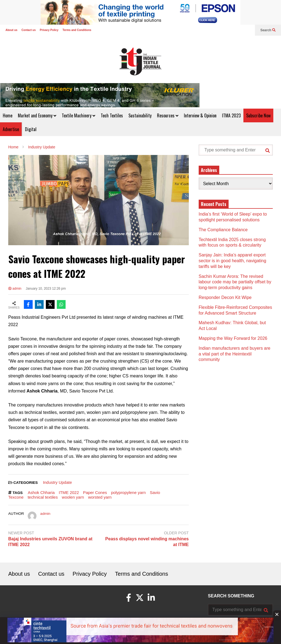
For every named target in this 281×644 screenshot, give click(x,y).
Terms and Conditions (77, 30)
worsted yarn (100, 497)
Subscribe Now (258, 115)
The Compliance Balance (223, 230)
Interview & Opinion (200, 115)
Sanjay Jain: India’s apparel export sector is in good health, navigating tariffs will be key (232, 261)
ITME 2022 (69, 492)
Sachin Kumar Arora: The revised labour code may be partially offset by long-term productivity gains (235, 282)
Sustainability (140, 115)
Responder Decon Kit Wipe (225, 297)
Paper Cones (95, 492)
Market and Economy (37, 115)
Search (268, 30)
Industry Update (57, 482)
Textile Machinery (78, 115)
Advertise (11, 129)
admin (15, 289)
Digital (31, 129)
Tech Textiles (112, 115)
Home (8, 115)
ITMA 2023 (231, 115)
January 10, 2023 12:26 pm (46, 289)
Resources (168, 115)
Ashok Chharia (41, 492)
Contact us (29, 30)
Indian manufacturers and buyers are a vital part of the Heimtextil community (234, 354)
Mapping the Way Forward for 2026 (233, 338)
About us (11, 30)
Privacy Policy (49, 30)
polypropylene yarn (128, 492)
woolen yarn (73, 497)
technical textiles (43, 497)
